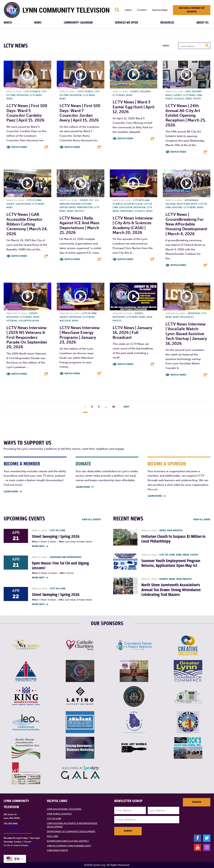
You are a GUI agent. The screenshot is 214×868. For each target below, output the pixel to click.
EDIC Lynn (52, 836)
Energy (64, 317)
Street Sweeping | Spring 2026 (56, 537)
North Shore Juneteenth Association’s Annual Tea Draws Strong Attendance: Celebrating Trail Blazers (171, 590)
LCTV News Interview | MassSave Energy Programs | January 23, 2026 (80, 335)
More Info (40, 546)
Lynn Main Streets (57, 850)
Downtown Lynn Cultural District (68, 841)
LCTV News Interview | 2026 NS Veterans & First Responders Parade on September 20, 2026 (27, 337)
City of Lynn (34, 200)
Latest (128, 10)
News (38, 23)
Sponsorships (160, 10)
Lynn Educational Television (64, 809)
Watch (8, 23)
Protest (79, 211)
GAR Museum (23, 204)
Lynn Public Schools (133, 211)
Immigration (85, 207)
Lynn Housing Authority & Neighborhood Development (72, 825)
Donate (197, 802)
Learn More (13, 492)
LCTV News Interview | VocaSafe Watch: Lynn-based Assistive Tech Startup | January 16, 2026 (186, 334)
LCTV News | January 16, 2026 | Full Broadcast (132, 333)
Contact (142, 10)
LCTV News (36, 95)
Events (135, 92)
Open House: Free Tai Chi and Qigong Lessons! (60, 566)
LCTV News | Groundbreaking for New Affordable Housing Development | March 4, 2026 (186, 224)
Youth (197, 99)
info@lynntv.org (12, 827)
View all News (202, 520)
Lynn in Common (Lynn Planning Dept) (69, 846)
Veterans (12, 321)
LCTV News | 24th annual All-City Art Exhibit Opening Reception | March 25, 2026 (186, 115)
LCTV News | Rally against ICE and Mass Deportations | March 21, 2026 (79, 225)
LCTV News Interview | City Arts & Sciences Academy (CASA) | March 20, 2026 (133, 225)
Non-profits (175, 530)
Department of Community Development (71, 831)
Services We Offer (126, 23)
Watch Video (19, 147)
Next (126, 407)
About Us (202, 23)
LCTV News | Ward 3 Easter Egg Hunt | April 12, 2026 (133, 107)
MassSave (65, 321)
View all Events (91, 520)
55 (114, 407)
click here (34, 845)
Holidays (145, 92)
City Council (32, 92)
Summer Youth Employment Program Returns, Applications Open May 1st (171, 563)
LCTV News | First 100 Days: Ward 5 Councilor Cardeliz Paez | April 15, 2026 (27, 113)
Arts (189, 92)
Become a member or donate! (192, 10)
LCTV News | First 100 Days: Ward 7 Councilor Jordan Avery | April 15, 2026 (80, 113)
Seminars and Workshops (66, 557)
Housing (177, 207)
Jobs (179, 555)
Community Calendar (78, 23)
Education (126, 207)
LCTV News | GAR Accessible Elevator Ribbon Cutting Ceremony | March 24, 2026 (27, 224)
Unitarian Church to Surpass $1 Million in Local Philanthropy (173, 539)
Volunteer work (29, 321)
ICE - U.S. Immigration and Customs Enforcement (79, 204)
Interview (23, 95)
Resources (167, 23)
